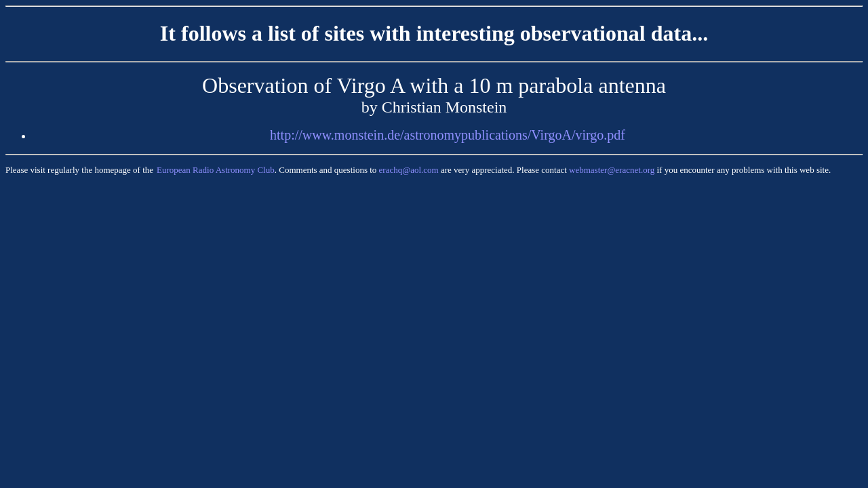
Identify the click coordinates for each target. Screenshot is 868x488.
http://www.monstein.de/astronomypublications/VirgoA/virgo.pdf (448, 135)
